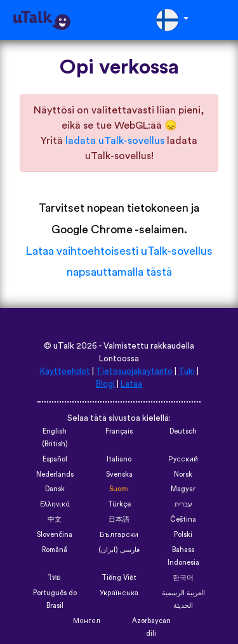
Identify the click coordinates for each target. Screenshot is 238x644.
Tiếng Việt (119, 578)
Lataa (131, 384)
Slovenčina (55, 535)
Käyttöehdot (65, 371)
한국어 (183, 578)
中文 (55, 519)
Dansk (55, 489)
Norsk (183, 474)
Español (55, 459)
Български (119, 535)
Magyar (183, 489)
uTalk (64, 346)
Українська (119, 593)
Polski (183, 535)
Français (119, 431)
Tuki (187, 371)
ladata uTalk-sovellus (115, 141)
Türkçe (119, 504)
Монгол (87, 621)
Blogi (105, 384)
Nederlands (55, 474)
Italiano (119, 459)
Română (55, 550)
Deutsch (183, 431)
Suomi (119, 489)
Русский (183, 459)
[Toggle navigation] (220, 20)
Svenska (119, 474)
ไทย (55, 578)
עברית (183, 504)
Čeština (183, 519)
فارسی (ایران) (119, 550)
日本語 (119, 519)
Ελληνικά (55, 504)
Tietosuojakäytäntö (134, 371)
